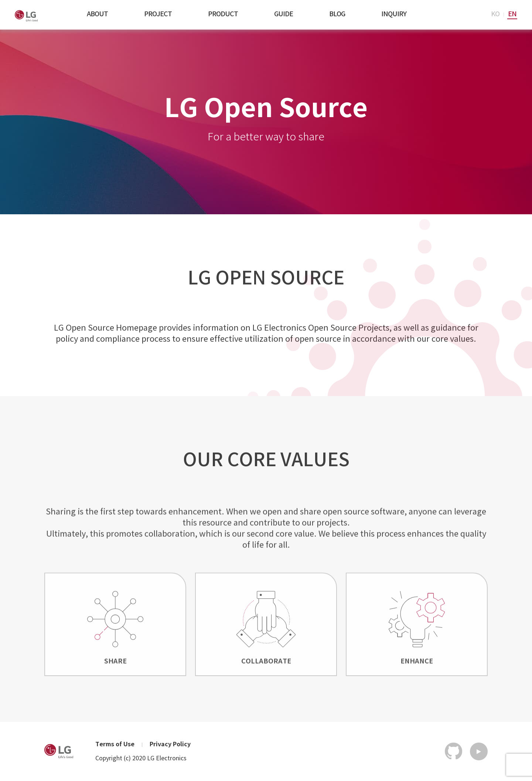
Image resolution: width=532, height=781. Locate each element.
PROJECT (158, 14)
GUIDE (284, 14)
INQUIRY (394, 14)
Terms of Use (115, 745)
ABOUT (97, 14)
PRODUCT (223, 14)
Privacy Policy (170, 745)
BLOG (337, 14)
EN (512, 14)
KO (495, 14)
